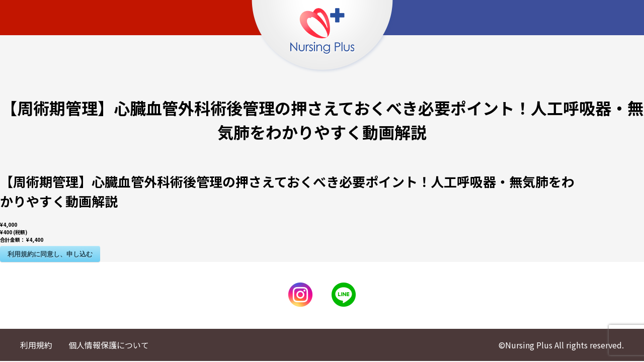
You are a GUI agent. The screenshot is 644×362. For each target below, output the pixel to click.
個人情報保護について (109, 345)
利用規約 (36, 345)
